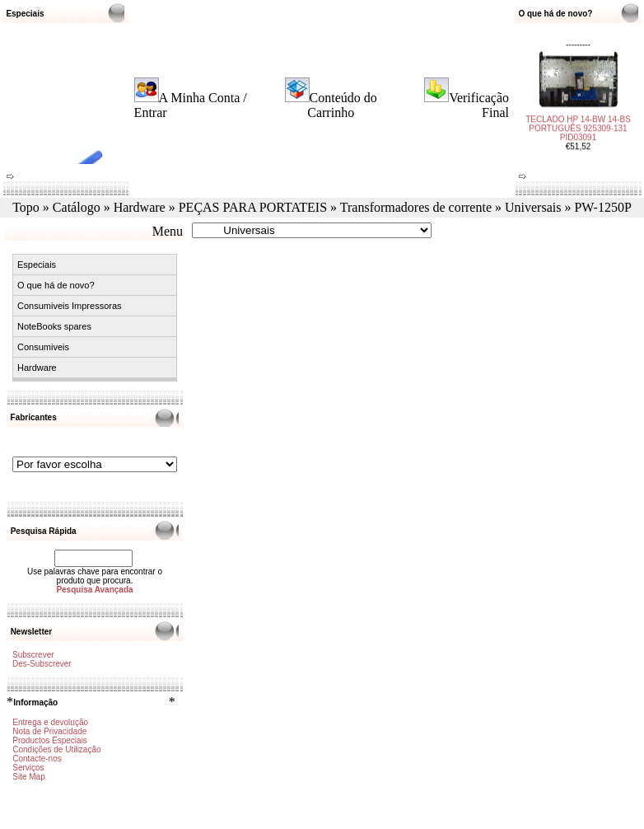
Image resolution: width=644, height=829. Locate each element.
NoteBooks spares (54, 326)
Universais (533, 207)
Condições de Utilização (56, 749)
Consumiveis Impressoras (70, 306)
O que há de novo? (56, 285)
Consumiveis (43, 347)
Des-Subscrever (42, 664)
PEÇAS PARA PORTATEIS (253, 207)
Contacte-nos (37, 759)
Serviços (28, 768)
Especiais (37, 265)
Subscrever (33, 655)
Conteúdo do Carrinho (342, 105)
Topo (26, 207)
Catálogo (77, 207)
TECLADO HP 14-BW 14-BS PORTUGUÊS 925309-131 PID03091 (578, 123)
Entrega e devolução (50, 722)
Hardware (140, 207)
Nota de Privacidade (49, 731)
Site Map (28, 777)
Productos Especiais (50, 740)
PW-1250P (602, 207)
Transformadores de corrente (416, 207)
